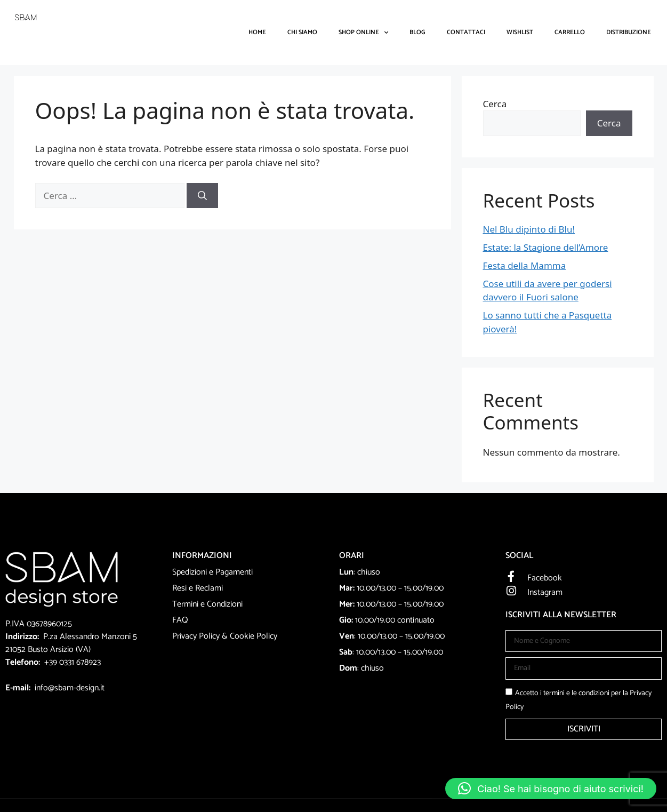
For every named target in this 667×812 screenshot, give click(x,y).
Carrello (570, 32)
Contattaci (466, 32)
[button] (551, 789)
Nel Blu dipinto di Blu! (529, 229)
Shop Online (363, 33)
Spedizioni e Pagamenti (212, 572)
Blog (417, 32)
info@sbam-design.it (70, 688)
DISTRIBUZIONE (629, 32)
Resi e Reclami (198, 588)
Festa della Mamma (525, 265)
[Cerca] (202, 196)
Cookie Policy (254, 636)
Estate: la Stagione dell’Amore (546, 247)
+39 (52, 662)
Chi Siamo (302, 32)
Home (257, 32)
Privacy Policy (196, 636)
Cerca (495, 104)
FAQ (180, 620)
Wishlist (520, 32)
